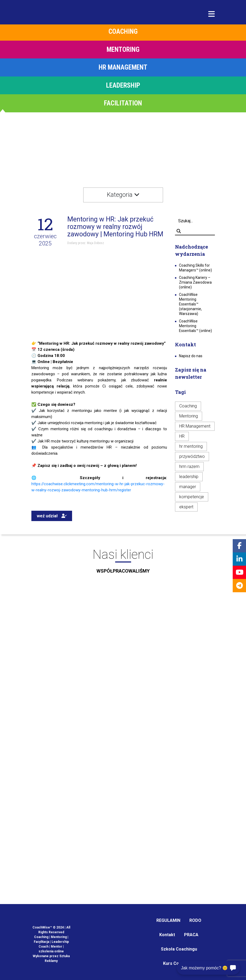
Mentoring (189, 416)
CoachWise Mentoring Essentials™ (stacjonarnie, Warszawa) (190, 304)
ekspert (186, 507)
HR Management (195, 426)
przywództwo (192, 456)
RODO (195, 920)
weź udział (52, 516)
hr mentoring (191, 446)
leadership (189, 477)
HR (182, 436)
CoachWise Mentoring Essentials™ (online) (195, 326)
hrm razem (189, 466)
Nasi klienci (123, 563)
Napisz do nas (191, 356)
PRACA (191, 935)
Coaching (188, 406)
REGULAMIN (168, 920)
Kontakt (167, 935)
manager (188, 487)
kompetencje (192, 497)
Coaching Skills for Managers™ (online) (195, 268)
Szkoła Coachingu (179, 949)
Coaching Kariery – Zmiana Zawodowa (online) (195, 282)
